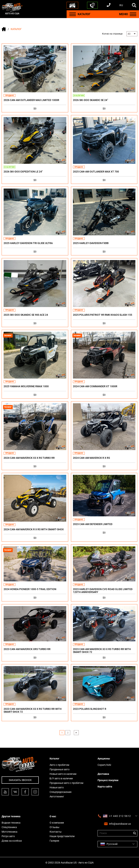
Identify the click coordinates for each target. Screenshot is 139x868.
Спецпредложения (61, 792)
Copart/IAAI (104, 765)
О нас (53, 816)
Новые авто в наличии (63, 774)
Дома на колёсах (12, 841)
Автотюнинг (57, 796)
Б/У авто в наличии (61, 778)
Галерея (54, 841)
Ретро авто (8, 836)
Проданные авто (60, 769)
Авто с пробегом (59, 765)
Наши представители (62, 836)
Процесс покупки (108, 780)
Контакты (56, 832)
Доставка (103, 774)
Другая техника (11, 816)
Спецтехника (9, 827)
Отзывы (54, 827)
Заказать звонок (20, 780)
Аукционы (104, 759)
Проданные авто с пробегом (66, 783)
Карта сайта (105, 787)
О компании (57, 823)
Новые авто (57, 787)
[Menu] (73, 14)
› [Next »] (76, 733)
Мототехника (10, 832)
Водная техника (11, 823)
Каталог (54, 759)
